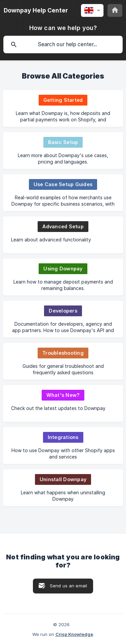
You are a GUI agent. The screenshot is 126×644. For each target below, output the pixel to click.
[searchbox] (63, 45)
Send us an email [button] (68, 586)
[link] (63, 108)
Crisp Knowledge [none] (74, 634)
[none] (36, 10)
